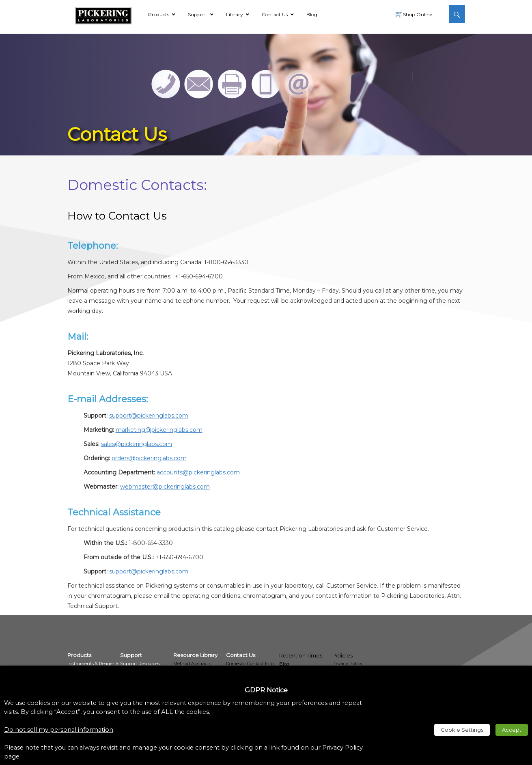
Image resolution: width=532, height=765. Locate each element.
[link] (103, 14)
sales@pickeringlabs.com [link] (137, 444)
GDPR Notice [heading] (266, 690)
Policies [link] (342, 655)
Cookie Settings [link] (462, 730)
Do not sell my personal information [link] (59, 730)
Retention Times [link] (301, 655)
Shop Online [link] (417, 14)
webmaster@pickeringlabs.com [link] (165, 487)
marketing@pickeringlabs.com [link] (159, 430)
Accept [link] (512, 730)
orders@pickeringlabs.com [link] (149, 458)
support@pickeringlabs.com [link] (149, 416)
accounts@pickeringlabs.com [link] (198, 472)
